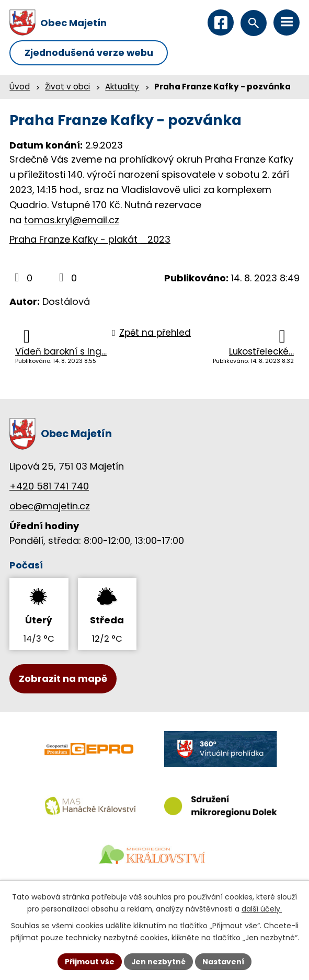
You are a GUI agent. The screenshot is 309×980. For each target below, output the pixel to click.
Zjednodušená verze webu (90, 53)
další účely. (262, 909)
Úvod (20, 87)
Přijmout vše (90, 961)
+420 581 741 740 (49, 487)
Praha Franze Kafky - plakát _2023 (90, 240)
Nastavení (224, 961)
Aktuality (122, 87)
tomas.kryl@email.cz (72, 220)
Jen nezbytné (159, 961)
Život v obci (67, 87)
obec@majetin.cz (50, 506)
